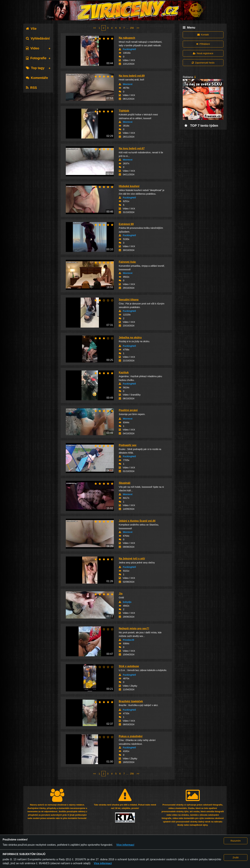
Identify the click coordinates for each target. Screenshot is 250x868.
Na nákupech (127, 38)
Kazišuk (124, 372)
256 (132, 28)
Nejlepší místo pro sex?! (134, 628)
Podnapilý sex (128, 445)
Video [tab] (33, 48)
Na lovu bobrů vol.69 (132, 76)
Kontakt (203, 35)
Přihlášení (203, 44)
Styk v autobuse (129, 666)
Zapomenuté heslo (203, 63)
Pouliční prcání (128, 410)
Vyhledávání (38, 38)
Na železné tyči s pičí (132, 559)
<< (94, 28)
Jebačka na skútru (130, 338)
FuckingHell (129, 49)
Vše (31, 29)
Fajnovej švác (127, 262)
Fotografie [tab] (36, 58)
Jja (121, 594)
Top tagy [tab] (35, 68)
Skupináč (125, 483)
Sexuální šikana (129, 300)
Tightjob (124, 111)
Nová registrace (203, 53)
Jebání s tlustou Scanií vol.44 (137, 521)
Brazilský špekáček (131, 701)
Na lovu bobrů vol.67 (132, 148)
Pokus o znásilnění (131, 736)
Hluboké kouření (129, 186)
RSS (31, 88)
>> (138, 28)
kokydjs (127, 602)
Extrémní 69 (126, 224)
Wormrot (128, 84)
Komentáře (37, 78)
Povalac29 (129, 640)
